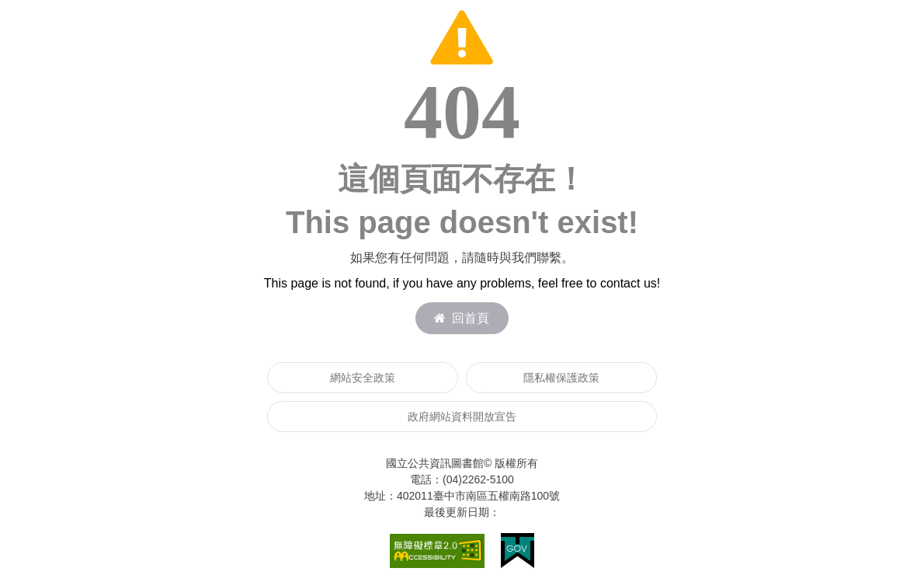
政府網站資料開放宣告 (462, 416)
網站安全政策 (363, 378)
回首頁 (462, 318)
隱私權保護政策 (561, 378)
